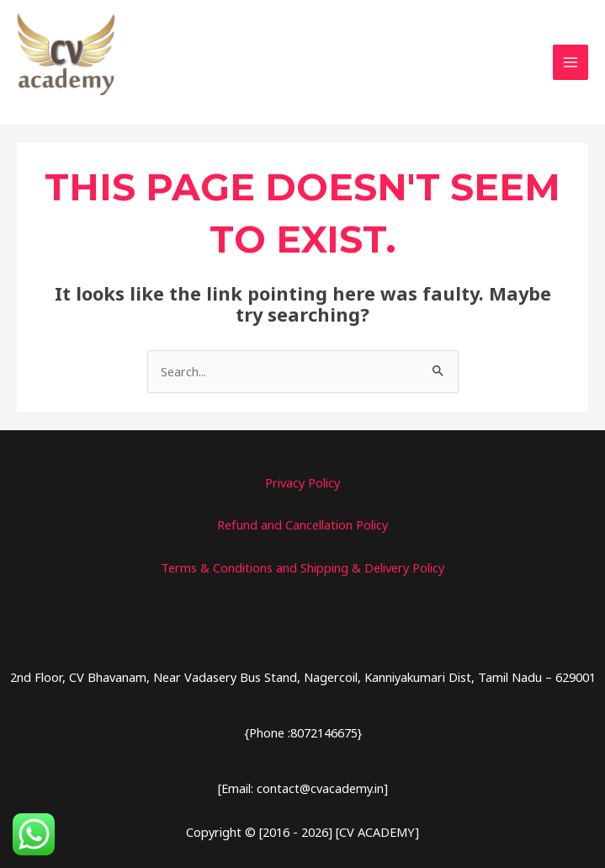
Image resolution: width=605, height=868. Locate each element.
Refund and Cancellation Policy (302, 527)
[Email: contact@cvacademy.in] (303, 790)
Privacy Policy (302, 485)
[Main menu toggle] (571, 64)
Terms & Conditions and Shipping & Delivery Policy (302, 570)
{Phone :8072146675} (303, 735)
